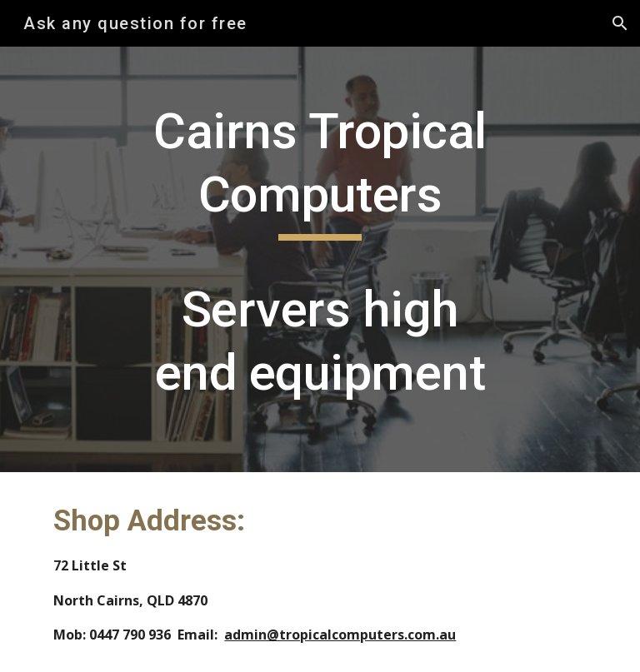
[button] (620, 23)
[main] (320, 259)
